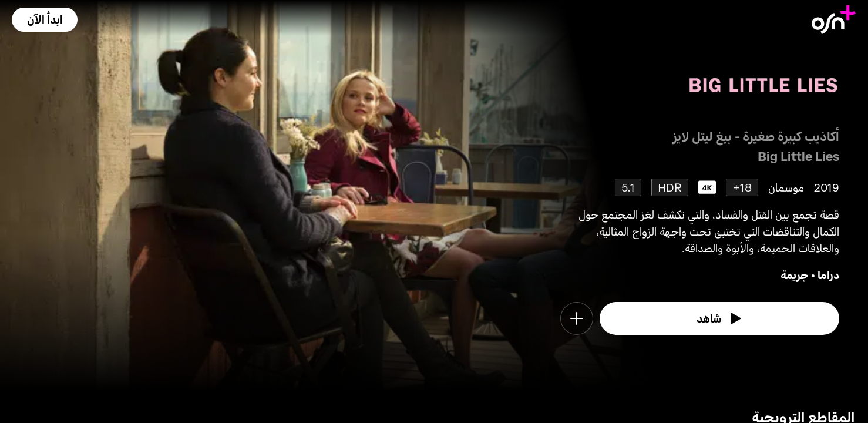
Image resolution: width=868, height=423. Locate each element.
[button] (45, 20)
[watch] (719, 318)
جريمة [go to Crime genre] (795, 275)
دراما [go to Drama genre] (828, 275)
